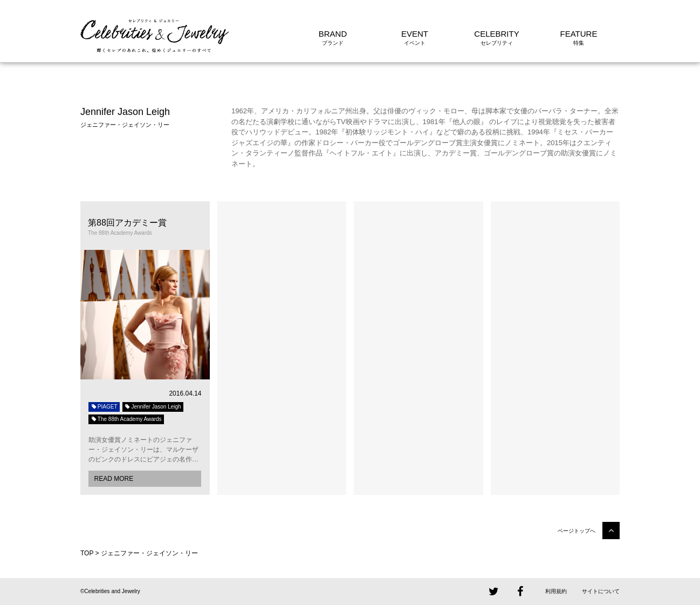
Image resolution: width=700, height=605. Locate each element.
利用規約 (556, 591)
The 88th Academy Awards (126, 419)
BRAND (333, 34)
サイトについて (601, 591)
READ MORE (114, 479)
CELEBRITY (496, 34)
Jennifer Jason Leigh (153, 407)
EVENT (415, 34)
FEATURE (579, 34)
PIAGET (104, 407)
